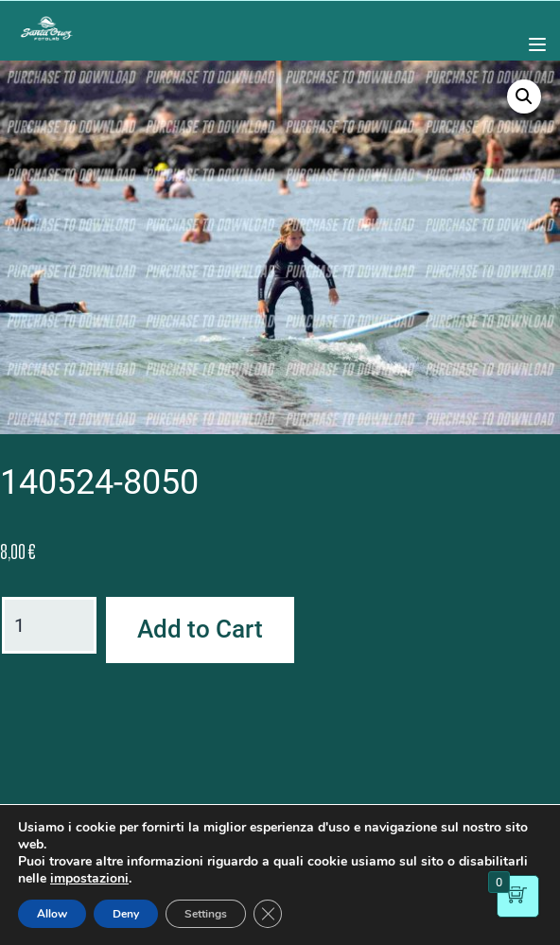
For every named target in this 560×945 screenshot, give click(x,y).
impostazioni (89, 879)
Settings (206, 914)
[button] (524, 96)
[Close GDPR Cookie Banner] (268, 914)
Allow (52, 914)
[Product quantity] (49, 625)
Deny (126, 914)
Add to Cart (200, 629)
